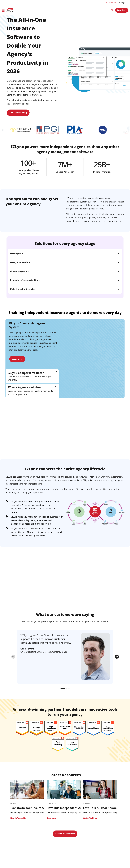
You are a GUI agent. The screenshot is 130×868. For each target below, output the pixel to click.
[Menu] (3, 10)
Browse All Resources (65, 834)
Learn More (17, 359)
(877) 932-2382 (111, 3)
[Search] (112, 10)
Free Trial (122, 10)
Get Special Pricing (18, 113)
